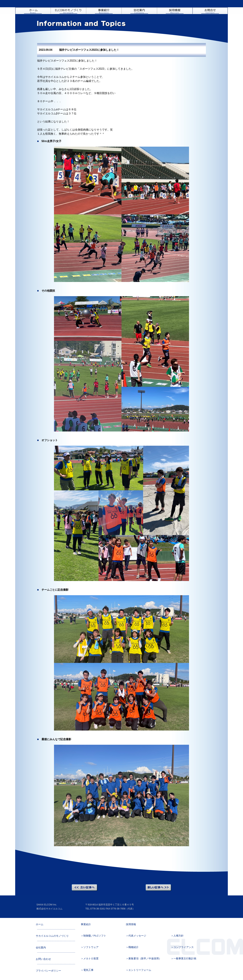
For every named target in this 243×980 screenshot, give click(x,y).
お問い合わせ (210, 11)
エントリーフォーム (140, 970)
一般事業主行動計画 (185, 958)
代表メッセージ (137, 936)
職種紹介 (133, 947)
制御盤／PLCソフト (95, 936)
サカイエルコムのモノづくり (52, 936)
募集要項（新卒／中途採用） (145, 958)
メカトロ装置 (91, 958)
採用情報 (175, 11)
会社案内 (139, 11)
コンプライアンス (184, 947)
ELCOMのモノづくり (68, 11)
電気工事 (88, 970)
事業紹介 (104, 11)
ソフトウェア (91, 947)
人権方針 (179, 936)
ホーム (33, 11)
